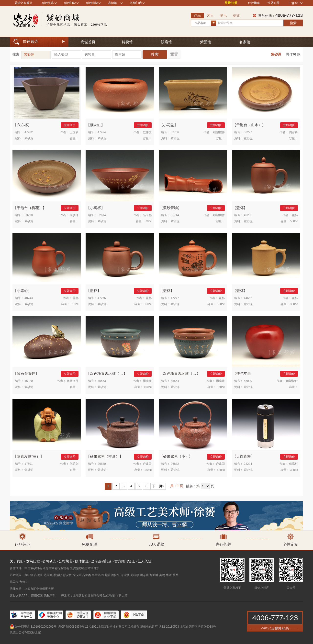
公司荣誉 (66, 561)
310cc (75, 304)
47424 (102, 132)
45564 (175, 381)
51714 (175, 215)
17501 (28, 464)
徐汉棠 (77, 575)
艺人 (210, 15)
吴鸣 (162, 575)
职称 (236, 15)
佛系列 (74, 464)
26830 (102, 464)
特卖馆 (127, 42)
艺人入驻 (145, 561)
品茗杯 (147, 215)
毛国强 (48, 575)
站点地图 (109, 596)
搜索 (293, 23)
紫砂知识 (70, 3)
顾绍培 (29, 575)
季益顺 (58, 575)
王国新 (74, 132)
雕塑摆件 (219, 132)
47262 (28, 132)
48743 (28, 298)
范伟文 (147, 132)
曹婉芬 (24, 582)
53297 (248, 132)
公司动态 (49, 561)
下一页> (158, 486)
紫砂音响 (170, 208)
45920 (28, 381)
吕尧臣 (38, 575)
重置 (174, 54)
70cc (149, 221)
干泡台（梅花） (30, 208)
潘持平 (115, 575)
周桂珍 (135, 575)
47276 (102, 298)
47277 (175, 298)
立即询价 (70, 125)
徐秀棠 (106, 575)
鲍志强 (144, 575)
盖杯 (240, 208)
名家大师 (122, 596)
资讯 (223, 15)
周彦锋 (293, 132)
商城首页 (88, 42)
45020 (248, 381)
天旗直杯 (244, 456)
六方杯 (22, 125)
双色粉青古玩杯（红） (181, 373)
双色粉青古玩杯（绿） (108, 373)
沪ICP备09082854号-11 (73, 627)
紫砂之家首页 (23, 3)
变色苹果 (244, 373)
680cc (221, 470)
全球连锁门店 (101, 561)
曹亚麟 (154, 575)
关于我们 (17, 561)
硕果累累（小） (176, 456)
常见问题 (273, 3)
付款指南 (254, 3)
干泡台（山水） (249, 125)
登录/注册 (231, 3)
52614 (102, 215)
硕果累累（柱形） (105, 456)
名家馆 (245, 42)
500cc (294, 221)
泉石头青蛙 (26, 373)
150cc (148, 387)
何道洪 (125, 575)
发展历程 (33, 561)
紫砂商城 (92, 3)
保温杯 (293, 464)
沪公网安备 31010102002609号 (36, 627)
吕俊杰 (87, 575)
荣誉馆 (206, 42)
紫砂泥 (276, 54)
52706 (175, 132)
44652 (248, 298)
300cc (294, 304)
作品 (197, 15)
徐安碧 (67, 575)
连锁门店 (136, 3)
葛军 (176, 575)
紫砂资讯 (48, 3)
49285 (248, 215)
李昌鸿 (96, 575)
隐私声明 (50, 596)
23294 (248, 464)
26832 (175, 464)
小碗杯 (95, 208)
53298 (28, 215)
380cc (148, 470)
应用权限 (37, 596)
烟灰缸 (95, 125)
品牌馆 (112, 3)
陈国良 (14, 582)
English (296, 3)
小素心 (22, 291)
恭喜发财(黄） (28, 456)
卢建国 (147, 464)
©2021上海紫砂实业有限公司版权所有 (114, 627)
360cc (148, 304)
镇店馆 (166, 42)
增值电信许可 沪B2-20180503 (160, 627)
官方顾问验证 (125, 561)
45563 (102, 381)
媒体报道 (82, 561)
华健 (169, 575)
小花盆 (169, 125)
